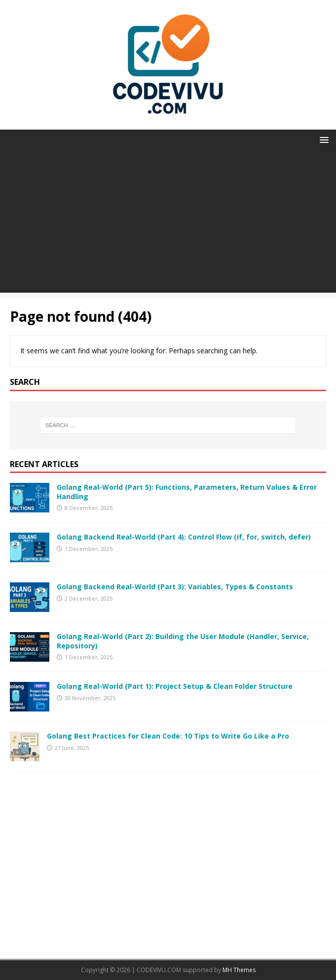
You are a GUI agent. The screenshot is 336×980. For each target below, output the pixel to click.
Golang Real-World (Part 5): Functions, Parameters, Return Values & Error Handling (187, 491)
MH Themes (239, 970)
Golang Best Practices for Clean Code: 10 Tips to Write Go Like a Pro (168, 736)
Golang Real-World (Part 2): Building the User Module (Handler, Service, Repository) (183, 641)
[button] (322, 139)
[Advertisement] (168, 224)
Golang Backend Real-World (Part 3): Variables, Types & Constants (175, 587)
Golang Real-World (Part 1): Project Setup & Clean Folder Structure (175, 686)
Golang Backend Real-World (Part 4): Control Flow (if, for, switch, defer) (184, 537)
